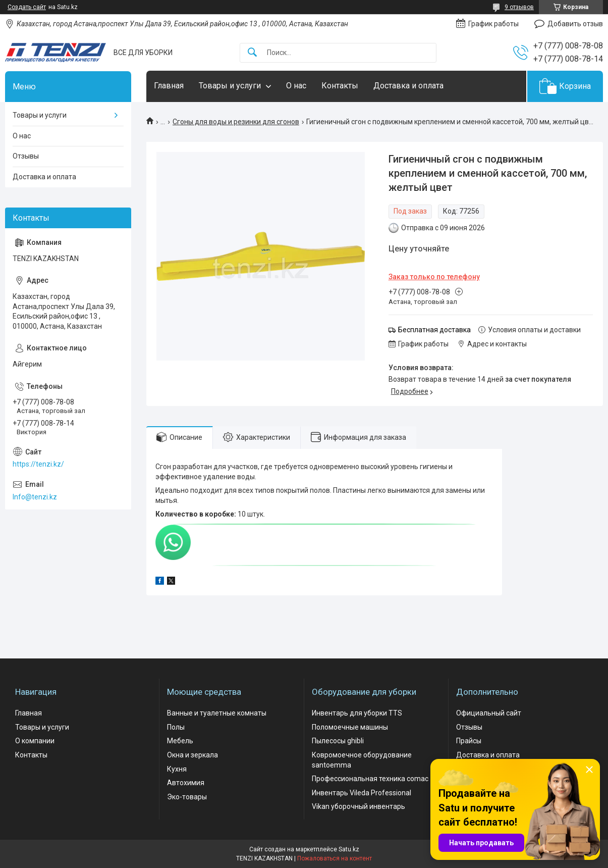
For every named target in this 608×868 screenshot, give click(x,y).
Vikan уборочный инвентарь (358, 806)
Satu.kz (349, 849)
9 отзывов (519, 7)
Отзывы (26, 156)
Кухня (177, 769)
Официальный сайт (489, 713)
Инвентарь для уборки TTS (357, 713)
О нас (296, 86)
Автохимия (186, 783)
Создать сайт (27, 7)
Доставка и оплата (408, 86)
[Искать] (252, 53)
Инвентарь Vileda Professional (362, 793)
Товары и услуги (230, 86)
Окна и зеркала (192, 755)
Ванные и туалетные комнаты (217, 713)
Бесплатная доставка (434, 330)
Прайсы (469, 741)
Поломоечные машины (350, 727)
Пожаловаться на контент (335, 858)
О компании (35, 741)
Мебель (180, 741)
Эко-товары (187, 797)
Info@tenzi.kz (35, 497)
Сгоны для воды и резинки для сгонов (236, 122)
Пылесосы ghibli (338, 741)
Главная (169, 86)
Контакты (340, 86)
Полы (176, 727)
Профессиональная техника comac (370, 779)
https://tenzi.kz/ (38, 464)
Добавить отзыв (575, 24)
